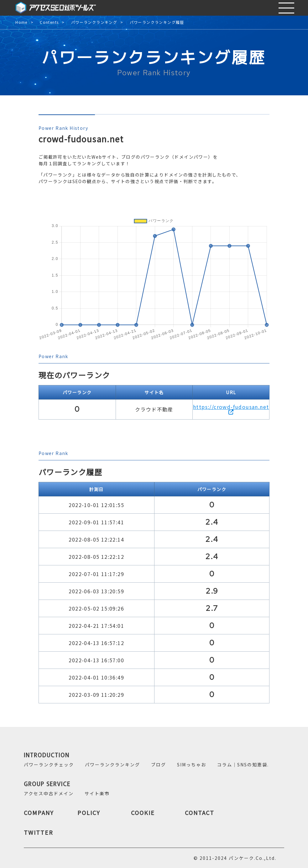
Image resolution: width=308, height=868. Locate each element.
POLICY (89, 812)
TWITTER (39, 832)
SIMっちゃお (192, 765)
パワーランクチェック (49, 765)
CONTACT (200, 812)
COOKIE (143, 812)
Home (21, 22)
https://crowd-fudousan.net (231, 409)
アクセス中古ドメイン (49, 793)
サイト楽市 (97, 793)
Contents (49, 22)
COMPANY (39, 812)
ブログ (159, 765)
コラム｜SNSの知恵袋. (243, 765)
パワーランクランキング (94, 22)
